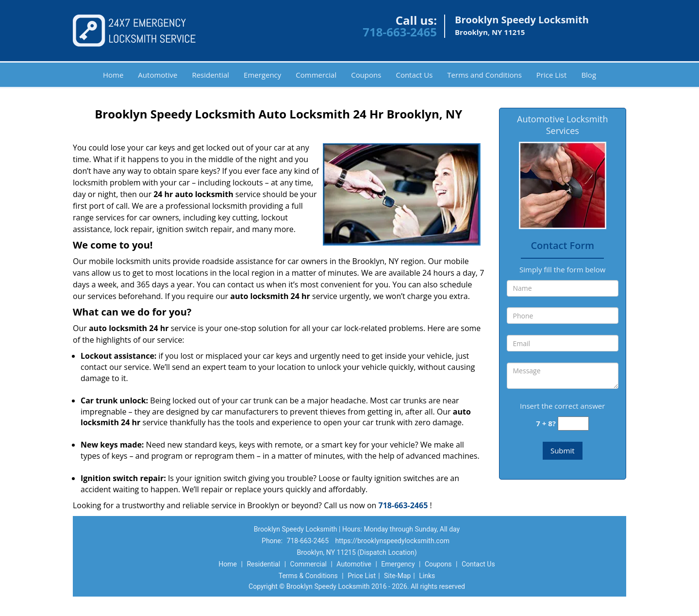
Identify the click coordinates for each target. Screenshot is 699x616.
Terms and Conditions (484, 75)
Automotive (158, 75)
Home (113, 75)
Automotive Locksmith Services (562, 125)
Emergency (262, 75)
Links (427, 576)
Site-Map (397, 576)
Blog (589, 75)
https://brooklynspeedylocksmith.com (392, 541)
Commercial (316, 75)
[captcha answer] (573, 424)
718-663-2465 (400, 32)
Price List (552, 75)
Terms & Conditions (308, 576)
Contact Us (414, 75)
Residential (210, 75)
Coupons (366, 75)
